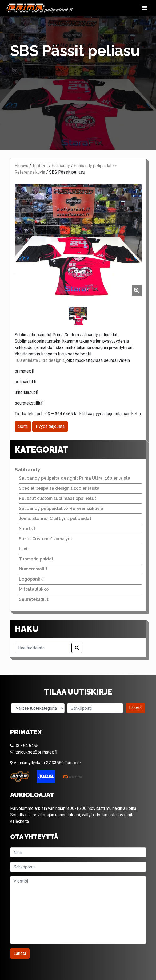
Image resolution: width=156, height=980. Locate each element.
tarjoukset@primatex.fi (34, 752)
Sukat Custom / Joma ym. (46, 539)
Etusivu (21, 166)
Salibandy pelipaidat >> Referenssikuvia (61, 509)
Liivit (24, 549)
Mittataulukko (34, 589)
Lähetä (135, 708)
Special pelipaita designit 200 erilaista (59, 488)
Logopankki (31, 579)
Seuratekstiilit (34, 599)
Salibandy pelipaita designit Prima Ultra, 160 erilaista (75, 478)
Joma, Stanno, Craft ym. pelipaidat (55, 518)
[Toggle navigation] (144, 8)
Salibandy (61, 166)
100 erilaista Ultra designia (40, 360)
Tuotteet (40, 166)
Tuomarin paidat (36, 559)
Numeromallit (33, 569)
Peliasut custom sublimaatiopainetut (58, 498)
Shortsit (27, 529)
